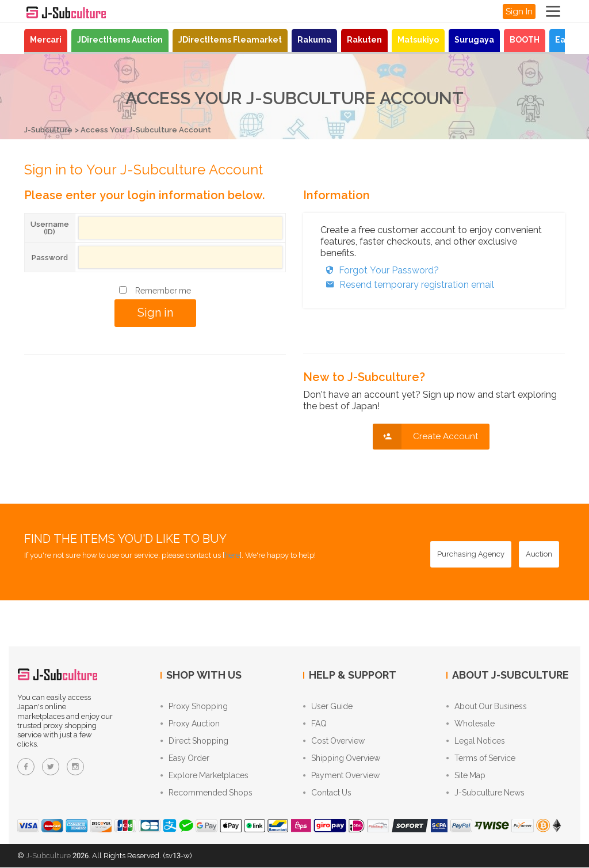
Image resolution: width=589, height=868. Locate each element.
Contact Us (327, 793)
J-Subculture (48, 130)
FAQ (315, 724)
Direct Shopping (194, 741)
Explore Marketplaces (204, 776)
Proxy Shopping (194, 707)
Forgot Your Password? (380, 270)
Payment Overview (341, 776)
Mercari (46, 40)
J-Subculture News (485, 793)
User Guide (328, 707)
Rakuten (364, 40)
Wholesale (471, 724)
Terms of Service (481, 759)
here (232, 555)
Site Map (466, 776)
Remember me (163, 291)
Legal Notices (476, 741)
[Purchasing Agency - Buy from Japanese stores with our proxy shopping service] (471, 554)
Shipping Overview (342, 759)
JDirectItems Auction (120, 40)
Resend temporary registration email (407, 285)
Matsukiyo (418, 40)
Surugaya (474, 40)
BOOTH (525, 40)
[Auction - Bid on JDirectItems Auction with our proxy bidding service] (539, 554)
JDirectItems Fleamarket (230, 40)
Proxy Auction (190, 724)
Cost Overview (334, 741)
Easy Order (185, 759)
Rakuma (314, 40)
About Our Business (487, 707)
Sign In (519, 12)
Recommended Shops (206, 793)
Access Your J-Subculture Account (146, 130)
